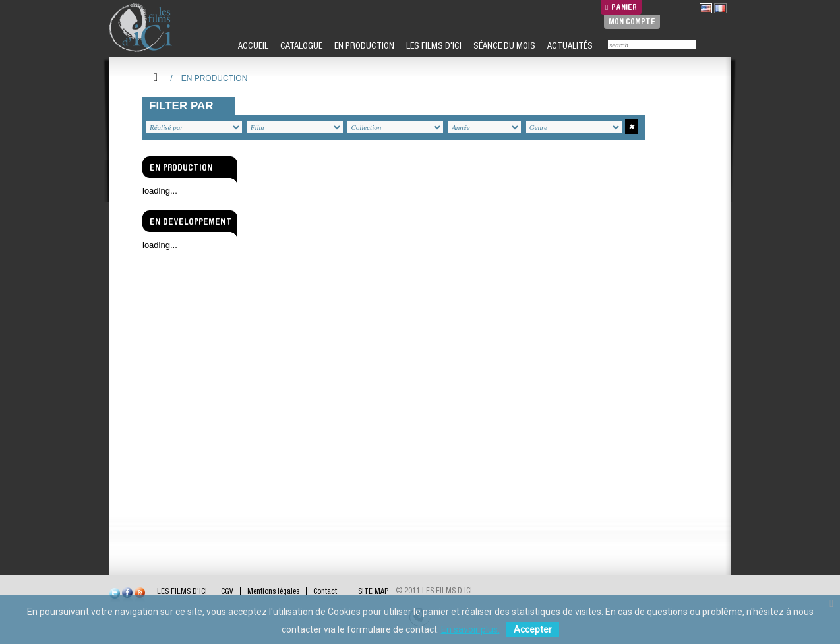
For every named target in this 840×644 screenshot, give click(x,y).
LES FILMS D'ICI (433, 45)
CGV (227, 591)
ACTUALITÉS (569, 45)
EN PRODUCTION (363, 45)
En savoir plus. (470, 629)
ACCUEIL (252, 45)
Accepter (533, 629)
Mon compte (632, 21)
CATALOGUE (300, 45)
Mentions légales (273, 591)
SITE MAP (373, 591)
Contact (325, 591)
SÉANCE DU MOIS (503, 45)
